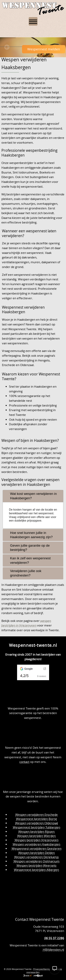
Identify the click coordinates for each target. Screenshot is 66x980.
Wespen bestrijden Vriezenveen (37, 840)
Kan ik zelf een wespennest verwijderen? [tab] (27, 560)
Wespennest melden (44, 49)
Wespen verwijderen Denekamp (36, 857)
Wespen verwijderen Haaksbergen (36, 844)
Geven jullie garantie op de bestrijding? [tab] (27, 548)
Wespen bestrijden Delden (37, 853)
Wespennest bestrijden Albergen (36, 870)
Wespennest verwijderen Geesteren (37, 848)
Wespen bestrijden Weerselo (36, 865)
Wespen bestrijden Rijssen (36, 832)
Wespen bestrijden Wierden (36, 836)
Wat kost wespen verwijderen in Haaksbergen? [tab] (31, 496)
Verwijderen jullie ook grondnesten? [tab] (23, 573)
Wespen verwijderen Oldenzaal (37, 823)
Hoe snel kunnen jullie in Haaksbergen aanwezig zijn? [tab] (29, 535)
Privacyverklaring (42, 969)
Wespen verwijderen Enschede (37, 815)
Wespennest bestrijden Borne (37, 819)
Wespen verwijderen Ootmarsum (37, 861)
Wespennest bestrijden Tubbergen (37, 827)
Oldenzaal (27, 365)
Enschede (9, 365)
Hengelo (44, 360)
